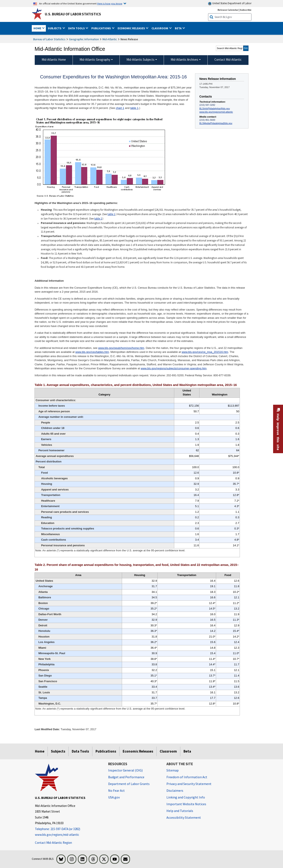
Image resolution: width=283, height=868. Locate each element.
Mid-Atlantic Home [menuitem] (54, 60)
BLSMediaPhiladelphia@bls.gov (216, 123)
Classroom (168, 751)
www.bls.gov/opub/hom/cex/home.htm (121, 348)
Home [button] (38, 28)
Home (40, 751)
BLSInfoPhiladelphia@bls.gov (215, 108)
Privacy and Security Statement (189, 784)
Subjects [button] (55, 28)
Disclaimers (175, 790)
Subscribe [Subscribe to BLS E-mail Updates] (246, 10)
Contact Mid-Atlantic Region (53, 843)
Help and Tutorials (180, 811)
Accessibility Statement (184, 817)
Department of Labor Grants (129, 784)
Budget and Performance (126, 777)
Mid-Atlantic (110, 39)
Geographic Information (84, 39)
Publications (106, 751)
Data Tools (80, 751)
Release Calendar (228, 10)
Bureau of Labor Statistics (49, 39)
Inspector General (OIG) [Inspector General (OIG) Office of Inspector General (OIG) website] (125, 770)
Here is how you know (110, 3)
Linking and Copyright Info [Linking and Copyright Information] (186, 797)
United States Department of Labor (230, 3)
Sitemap (173, 770)
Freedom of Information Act (187, 777)
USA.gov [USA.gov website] (114, 797)
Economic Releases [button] (132, 28)
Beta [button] (179, 28)
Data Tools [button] (77, 28)
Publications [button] (101, 28)
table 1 (134, 108)
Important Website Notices (186, 804)
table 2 (98, 219)
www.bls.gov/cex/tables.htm (92, 352)
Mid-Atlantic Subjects (140, 60)
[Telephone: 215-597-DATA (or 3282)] (68, 829)
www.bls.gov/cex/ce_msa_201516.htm (205, 352)
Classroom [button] (160, 28)
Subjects (58, 751)
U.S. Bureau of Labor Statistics (73, 14)
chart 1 (120, 108)
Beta (187, 751)
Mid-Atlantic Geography (95, 60)
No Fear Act (116, 790)
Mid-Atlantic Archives (184, 60)
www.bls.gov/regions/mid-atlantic (216, 112)
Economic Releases (138, 751)
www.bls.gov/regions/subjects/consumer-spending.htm (174, 368)
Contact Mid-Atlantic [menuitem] (228, 60)
